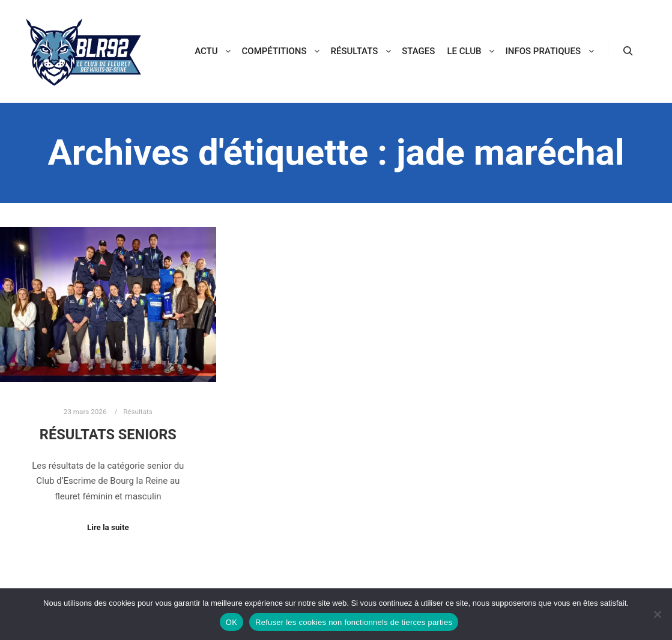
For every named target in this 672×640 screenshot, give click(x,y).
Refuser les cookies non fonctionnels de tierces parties (354, 622)
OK (232, 622)
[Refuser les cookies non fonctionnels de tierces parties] (657, 614)
